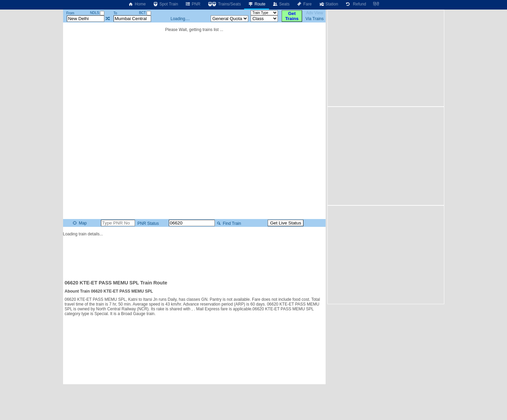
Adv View (315, 13)
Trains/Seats (224, 4)
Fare (304, 4)
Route (256, 4)
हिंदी (376, 4)
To (115, 13)
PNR (192, 4)
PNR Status (148, 223)
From (70, 13)
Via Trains (315, 19)
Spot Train (165, 4)
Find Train (228, 223)
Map (79, 223)
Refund (356, 4)
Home (137, 4)
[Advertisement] (194, 255)
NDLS (97, 13)
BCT (145, 13)
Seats (281, 4)
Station (328, 4)
